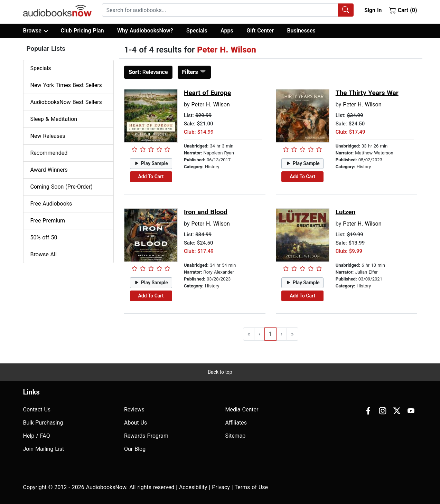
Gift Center (260, 31)
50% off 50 (44, 237)
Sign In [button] (373, 10)
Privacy (221, 487)
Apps (227, 31)
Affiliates (236, 423)
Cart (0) (403, 10)
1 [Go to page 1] (270, 334)
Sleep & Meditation (54, 119)
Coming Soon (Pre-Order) (62, 187)
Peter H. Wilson (210, 104)
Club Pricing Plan (82, 31)
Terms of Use (251, 487)
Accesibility (193, 487)
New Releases (48, 136)
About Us (135, 423)
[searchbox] (220, 10)
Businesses (301, 31)
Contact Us (37, 410)
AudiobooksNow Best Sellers (66, 102)
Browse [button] (35, 31)
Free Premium (48, 221)
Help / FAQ (37, 436)
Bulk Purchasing (43, 423)
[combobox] (228, 10)
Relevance (148, 72)
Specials (197, 31)
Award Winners (49, 170)
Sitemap (236, 436)
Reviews (134, 410)
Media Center (242, 410)
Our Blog (135, 449)
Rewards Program (146, 436)
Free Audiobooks (51, 204)
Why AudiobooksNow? (145, 31)
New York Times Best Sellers (66, 85)
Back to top (220, 372)
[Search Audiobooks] (346, 10)
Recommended (49, 153)
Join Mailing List (44, 449)
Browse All (44, 254)
